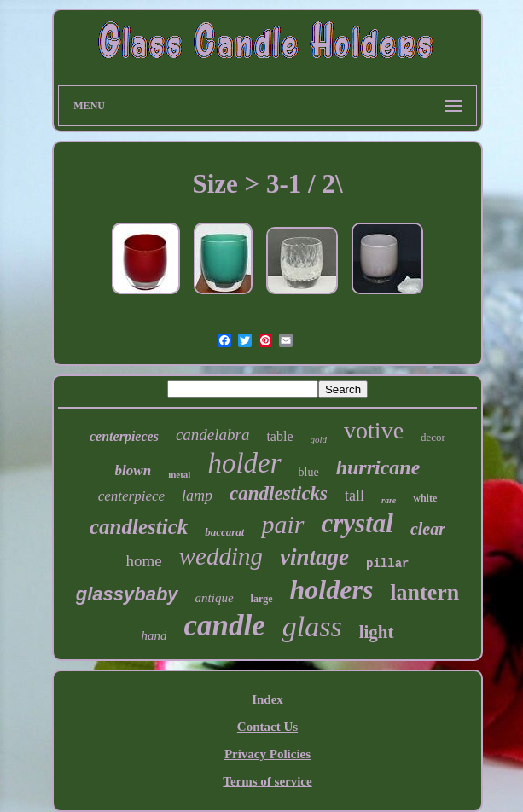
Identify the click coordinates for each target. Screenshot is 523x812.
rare (389, 500)
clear (428, 529)
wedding (221, 556)
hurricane (378, 467)
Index (267, 699)
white (425, 498)
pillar (387, 564)
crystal (357, 523)
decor (433, 437)
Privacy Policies (267, 754)
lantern (424, 592)
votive (374, 430)
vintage (314, 557)
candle (224, 626)
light (377, 632)
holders (332, 589)
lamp (197, 496)
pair (282, 524)
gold (319, 439)
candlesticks (279, 493)
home (144, 561)
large (262, 599)
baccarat (224, 532)
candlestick (139, 527)
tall (354, 496)
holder (244, 463)
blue (309, 472)
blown (134, 470)
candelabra (213, 435)
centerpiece (131, 496)
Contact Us (267, 727)
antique (215, 598)
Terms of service (267, 781)
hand (154, 635)
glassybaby (127, 594)
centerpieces (124, 436)
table (279, 436)
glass (312, 626)
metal (179, 474)
